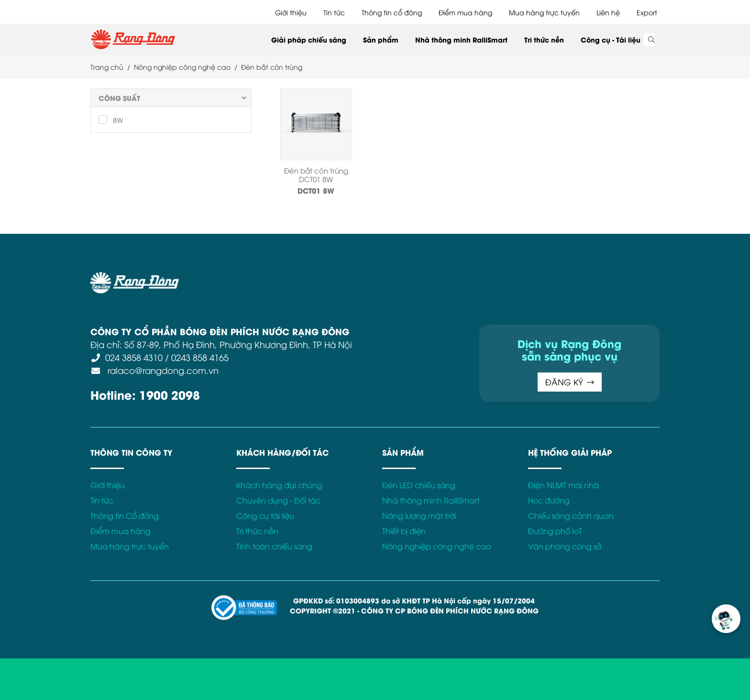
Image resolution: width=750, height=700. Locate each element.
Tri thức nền (544, 39)
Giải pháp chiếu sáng (309, 39)
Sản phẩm (381, 39)
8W (111, 120)
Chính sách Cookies (412, 277)
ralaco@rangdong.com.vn (162, 370)
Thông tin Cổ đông (125, 515)
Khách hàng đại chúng (279, 485)
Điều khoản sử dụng (255, 277)
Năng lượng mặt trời (419, 515)
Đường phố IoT (555, 531)
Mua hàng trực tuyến (544, 12)
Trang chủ (107, 67)
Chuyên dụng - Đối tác (278, 500)
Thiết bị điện (404, 531)
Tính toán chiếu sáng (274, 546)
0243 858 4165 (200, 357)
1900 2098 (170, 394)
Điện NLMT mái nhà (563, 485)
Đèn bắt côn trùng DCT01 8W (316, 175)
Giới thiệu (291, 12)
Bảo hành (472, 277)
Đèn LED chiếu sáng (419, 485)
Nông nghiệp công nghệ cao (182, 67)
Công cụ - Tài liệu (611, 39)
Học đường (549, 500)
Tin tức (334, 12)
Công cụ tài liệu (265, 515)
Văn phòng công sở (565, 546)
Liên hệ (608, 12)
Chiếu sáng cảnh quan (571, 515)
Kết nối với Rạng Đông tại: (542, 277)
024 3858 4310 (134, 357)
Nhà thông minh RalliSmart (461, 39)
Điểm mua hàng (465, 12)
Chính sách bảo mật (334, 277)
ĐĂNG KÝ (570, 382)
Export (647, 12)
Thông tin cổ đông (392, 12)
